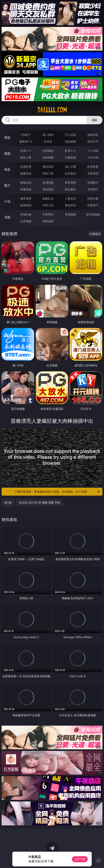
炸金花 (48, 141)
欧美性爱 (93, 167)
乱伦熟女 (70, 173)
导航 (7, 217)
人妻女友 (70, 198)
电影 (7, 169)
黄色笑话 (70, 205)
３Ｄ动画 (93, 151)
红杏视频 (26, 221)
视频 (7, 154)
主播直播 (70, 157)
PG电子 (26, 135)
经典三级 (48, 173)
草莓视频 (70, 214)
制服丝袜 (26, 173)
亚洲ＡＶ (26, 151)
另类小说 (48, 205)
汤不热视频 (93, 214)
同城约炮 (26, 214)
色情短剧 (48, 221)
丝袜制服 (48, 157)
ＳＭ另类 (93, 157)
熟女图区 (70, 189)
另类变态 (93, 173)
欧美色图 (70, 183)
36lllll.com (52, 110)
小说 (7, 201)
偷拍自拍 (48, 167)
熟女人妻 (26, 157)
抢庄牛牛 (93, 141)
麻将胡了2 (26, 141)
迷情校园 (26, 205)
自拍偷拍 (48, 151)
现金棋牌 (70, 141)
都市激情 (26, 198)
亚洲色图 (48, 183)
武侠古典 (93, 198)
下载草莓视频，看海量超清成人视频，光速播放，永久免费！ (57, 492)
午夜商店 (48, 214)
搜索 (94, 120)
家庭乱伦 (48, 198)
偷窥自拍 (26, 183)
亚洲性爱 (26, 167)
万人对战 (70, 135)
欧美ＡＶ (70, 151)
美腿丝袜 (26, 189)
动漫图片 (93, 183)
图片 (7, 185)
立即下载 (80, 859)
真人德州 (48, 135)
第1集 (8, 503)
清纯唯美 (48, 189)
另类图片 (93, 189)
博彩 (7, 138)
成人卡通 (70, 167)
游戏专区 (93, 135)
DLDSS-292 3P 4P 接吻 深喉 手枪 (40, 503)
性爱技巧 (93, 205)
